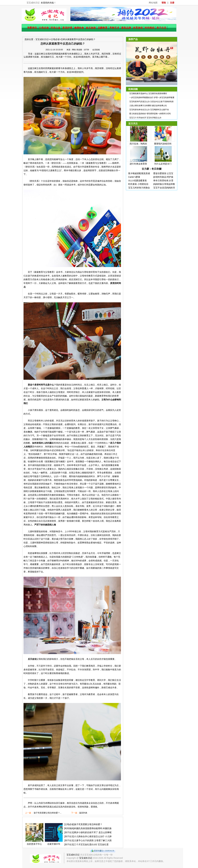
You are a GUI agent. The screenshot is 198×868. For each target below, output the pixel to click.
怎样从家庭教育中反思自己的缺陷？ (78, 39)
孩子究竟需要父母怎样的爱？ (88, 824)
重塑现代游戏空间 (163, 144)
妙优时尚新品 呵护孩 (163, 177)
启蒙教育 (103, 28)
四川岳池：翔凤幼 (138, 144)
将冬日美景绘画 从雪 (163, 181)
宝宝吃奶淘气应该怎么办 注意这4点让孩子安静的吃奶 (151, 102)
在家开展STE (54, 844)
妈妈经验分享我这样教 (164, 184)
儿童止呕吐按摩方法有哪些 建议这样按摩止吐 (148, 106)
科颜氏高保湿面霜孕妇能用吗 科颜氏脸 (93, 828)
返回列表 (83, 813)
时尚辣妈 (150, 28)
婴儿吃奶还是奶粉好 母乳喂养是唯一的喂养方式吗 (150, 114)
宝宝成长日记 (33, 3)
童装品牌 (126, 28)
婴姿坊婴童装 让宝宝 (163, 173)
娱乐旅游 (91, 28)
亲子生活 (161, 28)
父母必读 (44, 28)
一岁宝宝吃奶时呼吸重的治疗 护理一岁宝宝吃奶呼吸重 (152, 98)
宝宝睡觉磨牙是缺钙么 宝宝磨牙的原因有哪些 (148, 94)
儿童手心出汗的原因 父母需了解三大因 (93, 840)
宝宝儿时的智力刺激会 (139, 188)
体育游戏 (138, 28)
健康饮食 (79, 28)
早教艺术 (114, 28)
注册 (172, 3)
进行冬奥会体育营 (138, 164)
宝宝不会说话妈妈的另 (164, 188)
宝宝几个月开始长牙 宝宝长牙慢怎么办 (145, 118)
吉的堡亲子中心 (34, 844)
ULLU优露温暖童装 (138, 181)
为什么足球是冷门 (163, 164)
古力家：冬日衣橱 (152, 169)
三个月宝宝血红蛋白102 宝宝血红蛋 (91, 844)
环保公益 (56, 28)
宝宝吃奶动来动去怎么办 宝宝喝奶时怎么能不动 (149, 110)
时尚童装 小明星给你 (138, 184)
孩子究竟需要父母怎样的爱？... (48, 813)
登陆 (164, 3)
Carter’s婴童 (134, 177)
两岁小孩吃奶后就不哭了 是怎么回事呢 (93, 832)
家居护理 (67, 28)
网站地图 (153, 3)
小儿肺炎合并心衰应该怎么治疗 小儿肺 (93, 836)
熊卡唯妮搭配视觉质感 (139, 173)
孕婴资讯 (32, 28)
